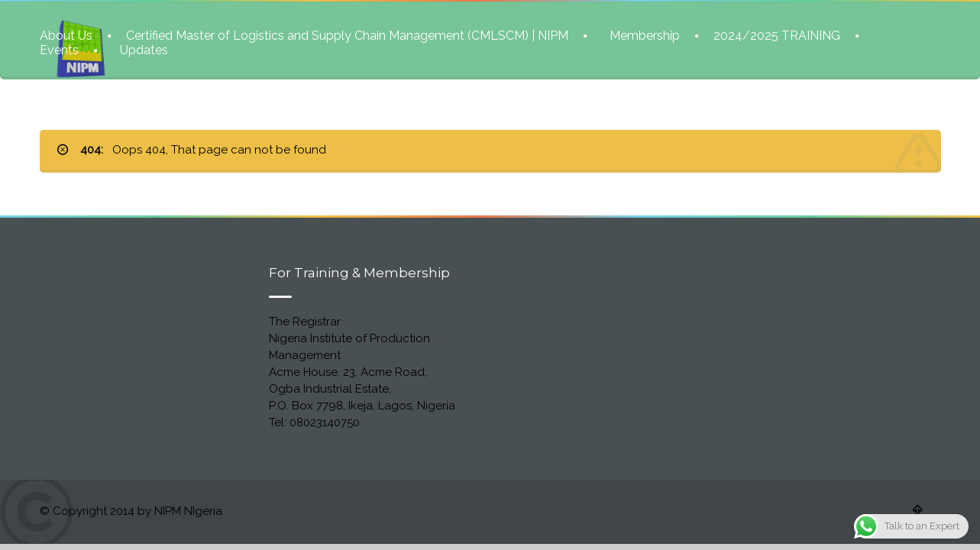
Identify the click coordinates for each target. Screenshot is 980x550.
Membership (645, 35)
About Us (66, 35)
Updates (144, 49)
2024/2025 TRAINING (777, 35)
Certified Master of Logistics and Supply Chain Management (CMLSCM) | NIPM (347, 35)
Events (59, 49)
